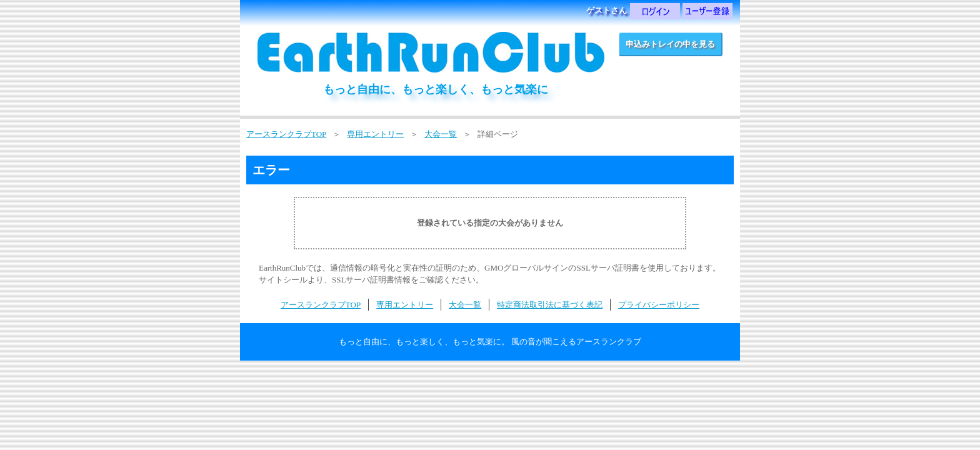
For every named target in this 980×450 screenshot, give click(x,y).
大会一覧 (441, 134)
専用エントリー (375, 134)
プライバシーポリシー (659, 305)
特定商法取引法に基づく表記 (550, 305)
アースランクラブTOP (286, 134)
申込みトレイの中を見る (670, 44)
